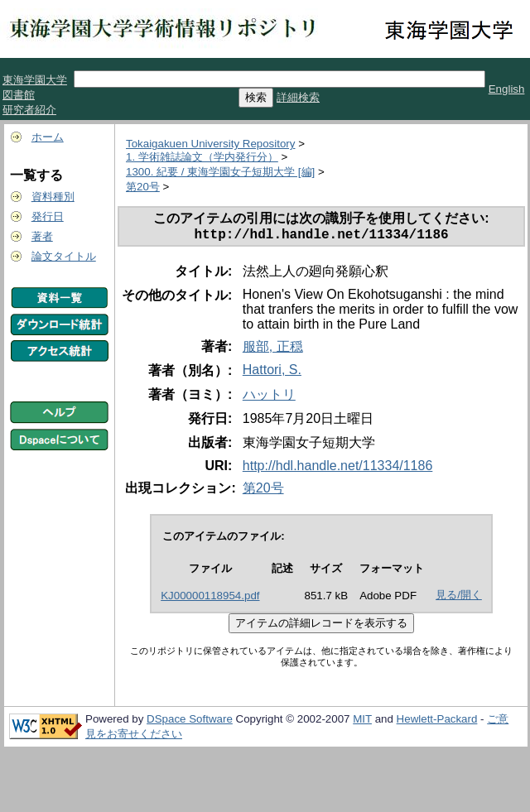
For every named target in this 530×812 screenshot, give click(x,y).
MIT (362, 722)
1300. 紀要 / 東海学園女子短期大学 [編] (220, 172)
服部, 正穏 (273, 350)
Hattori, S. (272, 373)
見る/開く (459, 598)
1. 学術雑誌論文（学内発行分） (202, 157)
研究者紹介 (29, 110)
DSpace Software (190, 722)
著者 (42, 236)
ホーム (48, 137)
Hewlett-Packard (437, 722)
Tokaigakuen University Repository (210, 144)
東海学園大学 (35, 80)
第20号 (143, 187)
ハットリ (269, 398)
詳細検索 (298, 97)
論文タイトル (64, 256)
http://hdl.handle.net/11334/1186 (338, 469)
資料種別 (53, 197)
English (507, 89)
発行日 (48, 216)
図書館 (19, 95)
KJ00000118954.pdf (210, 599)
